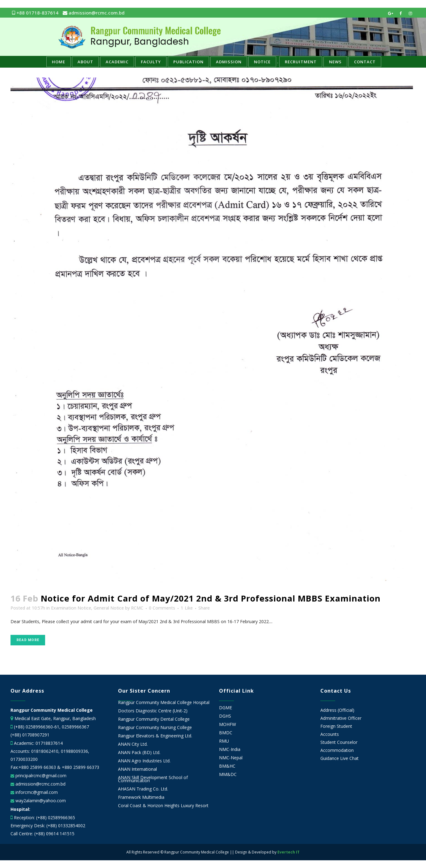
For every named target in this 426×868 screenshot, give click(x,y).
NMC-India (230, 749)
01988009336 (74, 751)
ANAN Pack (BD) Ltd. (139, 753)
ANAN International (137, 769)
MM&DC (228, 774)
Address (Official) (337, 710)
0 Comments (162, 608)
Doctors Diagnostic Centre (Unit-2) (153, 711)
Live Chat (349, 758)
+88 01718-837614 (35, 13)
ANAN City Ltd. (133, 744)
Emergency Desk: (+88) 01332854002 (48, 826)
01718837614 (49, 743)
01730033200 (24, 759)
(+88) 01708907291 (30, 735)
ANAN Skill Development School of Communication (153, 779)
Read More (28, 640)
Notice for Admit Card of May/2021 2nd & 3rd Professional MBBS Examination (211, 598)
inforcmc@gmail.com (36, 792)
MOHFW (228, 724)
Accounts (330, 734)
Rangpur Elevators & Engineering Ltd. (156, 736)
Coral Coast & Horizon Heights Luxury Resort (163, 806)
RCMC (137, 608)
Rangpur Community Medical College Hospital (164, 702)
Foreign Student (336, 726)
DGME (226, 708)
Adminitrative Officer (341, 718)
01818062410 (45, 751)
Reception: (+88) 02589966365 (44, 818)
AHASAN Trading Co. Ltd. (143, 789)
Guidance (330, 758)
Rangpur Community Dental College (154, 719)
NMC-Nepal (231, 758)
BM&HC (227, 766)
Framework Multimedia (141, 797)
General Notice (109, 608)
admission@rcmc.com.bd (94, 13)
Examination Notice (71, 608)
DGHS (225, 716)
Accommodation (337, 750)
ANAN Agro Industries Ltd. (144, 761)
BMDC (226, 733)
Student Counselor (339, 742)
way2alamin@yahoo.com (40, 801)
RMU (224, 741)
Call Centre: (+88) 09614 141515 (42, 834)
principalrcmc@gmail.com (40, 776)
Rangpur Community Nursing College (155, 728)
